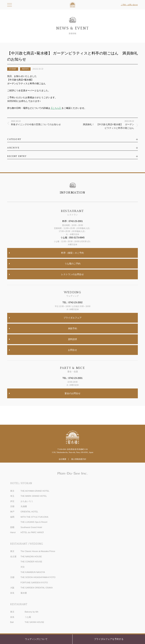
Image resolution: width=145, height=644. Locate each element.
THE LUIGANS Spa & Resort (34, 522)
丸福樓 (24, 506)
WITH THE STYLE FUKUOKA (34, 517)
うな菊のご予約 (72, 264)
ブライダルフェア (72, 318)
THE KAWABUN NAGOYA (33, 572)
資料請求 (72, 339)
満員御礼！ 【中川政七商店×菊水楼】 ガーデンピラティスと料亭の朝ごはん (108, 125)
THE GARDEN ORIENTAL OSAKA (37, 588)
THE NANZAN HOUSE (31, 556)
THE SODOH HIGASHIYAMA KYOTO (38, 577)
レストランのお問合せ (72, 274)
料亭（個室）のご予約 (72, 253)
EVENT (13, 69)
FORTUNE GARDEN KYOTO (34, 583)
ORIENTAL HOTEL (29, 512)
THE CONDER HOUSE (31, 562)
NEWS (25, 69)
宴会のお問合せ (72, 393)
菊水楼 (24, 593)
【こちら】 (56, 108)
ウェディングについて (36, 639)
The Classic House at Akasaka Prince (38, 551)
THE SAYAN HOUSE (34, 622)
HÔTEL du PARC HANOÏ (32, 532)
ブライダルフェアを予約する (109, 639)
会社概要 (62, 459)
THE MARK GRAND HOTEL (34, 496)
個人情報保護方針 (79, 459)
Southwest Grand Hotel (31, 527)
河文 (23, 567)
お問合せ (72, 350)
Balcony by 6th (32, 612)
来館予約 (72, 329)
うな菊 (28, 617)
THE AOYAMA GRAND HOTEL (35, 491)
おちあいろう (27, 501)
